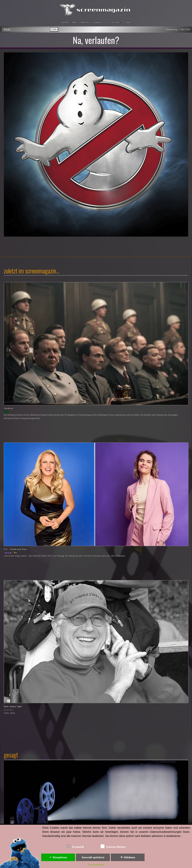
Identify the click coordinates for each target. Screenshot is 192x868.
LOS (54, 29)
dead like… (117, 22)
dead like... (9, 710)
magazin (98, 22)
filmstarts (85, 22)
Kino (6, 412)
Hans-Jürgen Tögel (13, 707)
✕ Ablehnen (128, 857)
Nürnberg (8, 408)
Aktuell (8, 553)
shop (128, 22)
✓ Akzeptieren (58, 857)
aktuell (65, 22)
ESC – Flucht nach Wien (15, 549)
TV (15, 553)
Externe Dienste (113, 846)
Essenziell (75, 846)
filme (74, 22)
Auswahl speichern (93, 857)
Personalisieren (96, 864)
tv (106, 22)
